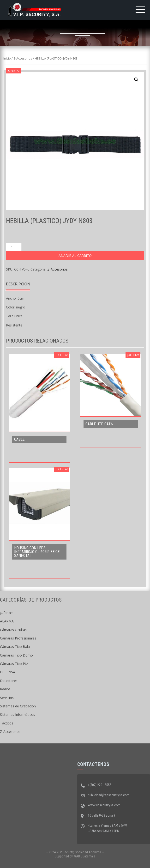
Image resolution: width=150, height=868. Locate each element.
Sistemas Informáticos (18, 714)
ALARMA (7, 621)
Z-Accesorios (23, 58)
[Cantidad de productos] (14, 247)
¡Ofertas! (7, 613)
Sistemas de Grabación (18, 706)
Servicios (7, 698)
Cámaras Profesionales (18, 638)
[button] (136, 80)
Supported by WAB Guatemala (75, 856)
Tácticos (7, 723)
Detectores (9, 681)
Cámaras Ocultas (13, 630)
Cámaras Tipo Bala (15, 647)
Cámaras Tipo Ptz (14, 664)
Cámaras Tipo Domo (16, 655)
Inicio (7, 58)
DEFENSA (8, 672)
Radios (5, 689)
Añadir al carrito (75, 256)
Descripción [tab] (18, 284)
